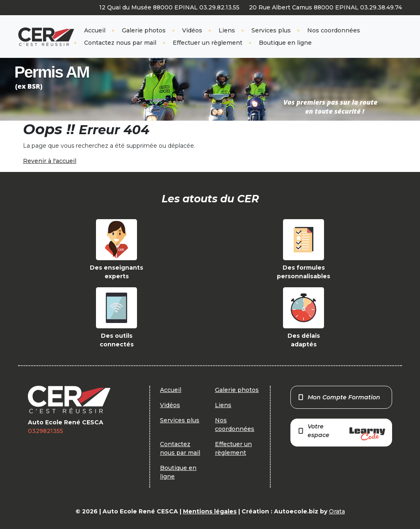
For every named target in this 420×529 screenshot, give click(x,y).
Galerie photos (144, 30)
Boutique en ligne (285, 43)
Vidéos (192, 30)
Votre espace (341, 432)
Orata (337, 511)
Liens (227, 30)
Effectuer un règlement (208, 43)
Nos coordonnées (334, 30)
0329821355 (46, 431)
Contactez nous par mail (120, 43)
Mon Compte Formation (339, 397)
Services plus (271, 30)
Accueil (95, 30)
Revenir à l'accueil (50, 161)
